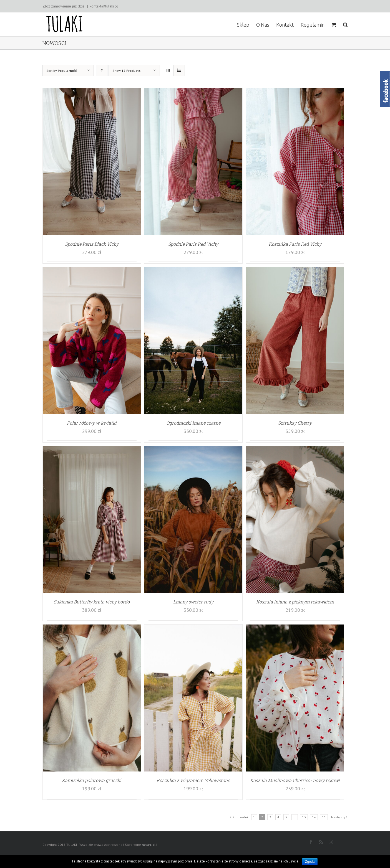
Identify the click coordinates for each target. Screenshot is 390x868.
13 (304, 817)
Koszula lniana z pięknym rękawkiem (295, 602)
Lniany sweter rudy (193, 602)
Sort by (61, 71)
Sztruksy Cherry (295, 423)
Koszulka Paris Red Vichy (295, 244)
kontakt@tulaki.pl (104, 6)
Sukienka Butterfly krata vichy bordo (92, 602)
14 (314, 817)
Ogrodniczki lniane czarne (193, 423)
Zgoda (310, 862)
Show (126, 71)
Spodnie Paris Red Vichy (193, 244)
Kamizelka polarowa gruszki (92, 780)
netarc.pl (149, 845)
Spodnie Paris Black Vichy (92, 244)
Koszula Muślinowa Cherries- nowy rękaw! (295, 780)
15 (324, 817)
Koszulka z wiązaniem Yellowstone (193, 780)
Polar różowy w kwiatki (92, 423)
